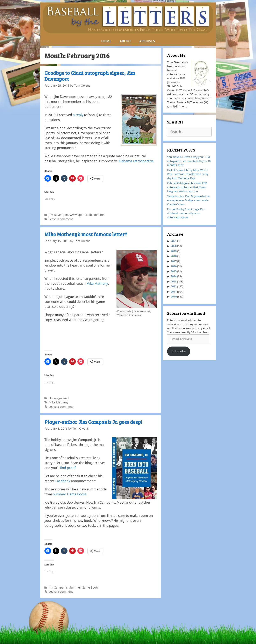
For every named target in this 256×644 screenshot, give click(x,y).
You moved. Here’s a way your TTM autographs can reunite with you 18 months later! (189, 161)
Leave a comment (61, 219)
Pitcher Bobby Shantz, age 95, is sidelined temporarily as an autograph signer (186, 213)
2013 (174, 281)
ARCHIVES (147, 41)
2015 (174, 271)
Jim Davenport (59, 215)
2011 (174, 291)
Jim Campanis (58, 587)
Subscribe (179, 351)
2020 (174, 246)
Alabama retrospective (136, 161)
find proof (68, 468)
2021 (174, 241)
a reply (78, 115)
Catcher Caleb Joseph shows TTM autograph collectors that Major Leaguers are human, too (187, 187)
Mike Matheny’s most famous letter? (86, 234)
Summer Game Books (70, 494)
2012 (174, 286)
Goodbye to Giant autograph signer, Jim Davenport (90, 76)
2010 (174, 296)
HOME (106, 41)
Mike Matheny (97, 283)
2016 (174, 266)
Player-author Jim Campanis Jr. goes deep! (93, 422)
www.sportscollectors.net (87, 215)
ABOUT (125, 41)
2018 (174, 256)
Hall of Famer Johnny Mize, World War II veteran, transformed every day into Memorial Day (188, 174)
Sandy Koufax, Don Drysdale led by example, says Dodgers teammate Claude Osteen (188, 200)
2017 (174, 261)
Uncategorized (59, 398)
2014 (174, 276)
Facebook (63, 481)
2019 (174, 251)
